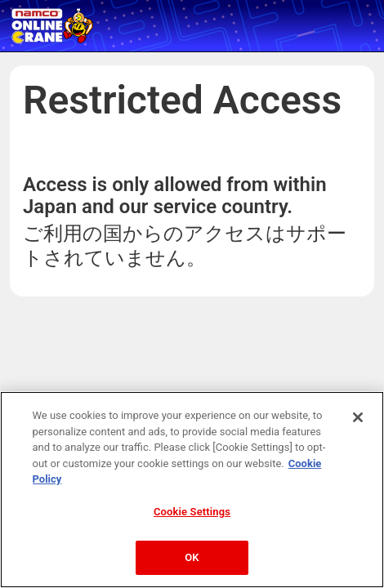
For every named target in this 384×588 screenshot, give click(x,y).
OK (192, 557)
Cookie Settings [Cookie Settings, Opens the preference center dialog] (192, 512)
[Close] (358, 417)
